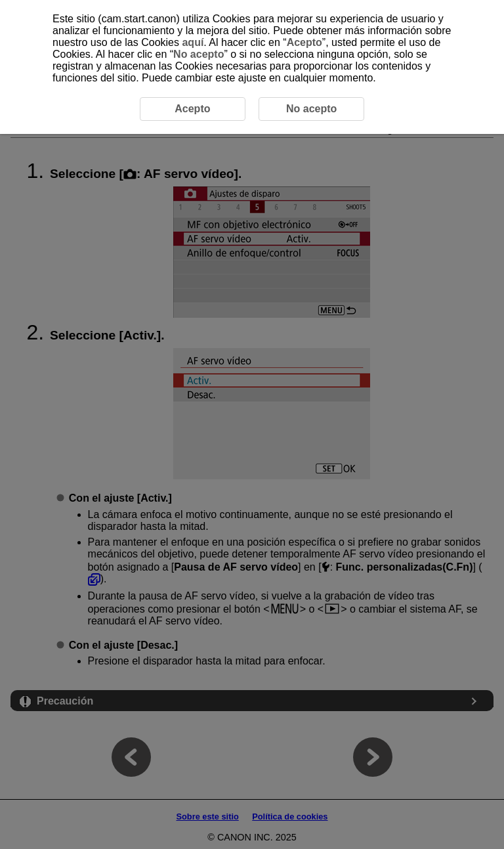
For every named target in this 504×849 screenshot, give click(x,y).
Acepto (304, 42)
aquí (193, 42)
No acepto (199, 54)
